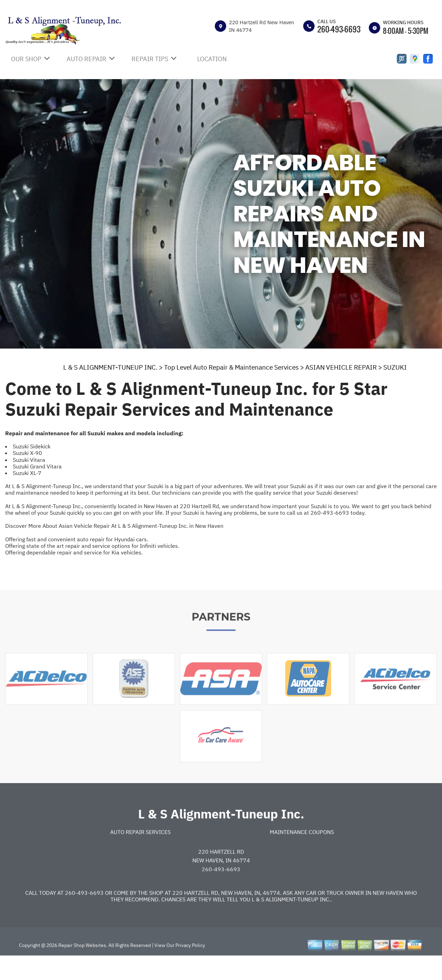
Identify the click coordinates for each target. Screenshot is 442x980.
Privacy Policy (190, 965)
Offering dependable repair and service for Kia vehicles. (74, 552)
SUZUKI (395, 367)
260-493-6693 (339, 29)
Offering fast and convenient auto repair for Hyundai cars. (77, 539)
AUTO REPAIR (87, 59)
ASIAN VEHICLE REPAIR (341, 367)
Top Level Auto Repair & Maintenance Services (231, 367)
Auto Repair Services (140, 852)
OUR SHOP (26, 59)
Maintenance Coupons (302, 852)
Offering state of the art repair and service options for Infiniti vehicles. (92, 546)
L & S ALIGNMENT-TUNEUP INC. (110, 367)
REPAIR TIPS (150, 59)
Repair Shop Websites (82, 965)
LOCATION (212, 59)
